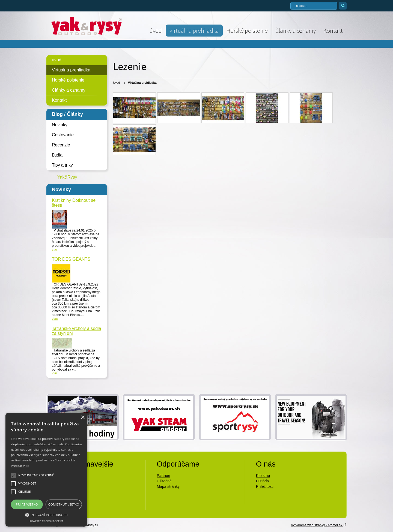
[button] (46, 515)
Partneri (163, 476)
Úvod (117, 83)
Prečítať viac (20, 466)
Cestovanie (63, 135)
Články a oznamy (296, 31)
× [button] (83, 418)
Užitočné (164, 481)
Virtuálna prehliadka (194, 31)
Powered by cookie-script (47, 521)
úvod (156, 31)
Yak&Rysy (67, 177)
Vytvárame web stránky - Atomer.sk (319, 525)
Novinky (60, 125)
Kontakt (333, 31)
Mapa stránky (168, 486)
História (262, 481)
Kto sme (263, 476)
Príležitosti (265, 486)
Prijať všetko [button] (27, 504)
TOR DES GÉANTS (71, 259)
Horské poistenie (247, 31)
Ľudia (57, 155)
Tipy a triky (62, 165)
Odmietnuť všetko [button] (64, 504)
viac (55, 250)
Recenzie (61, 145)
